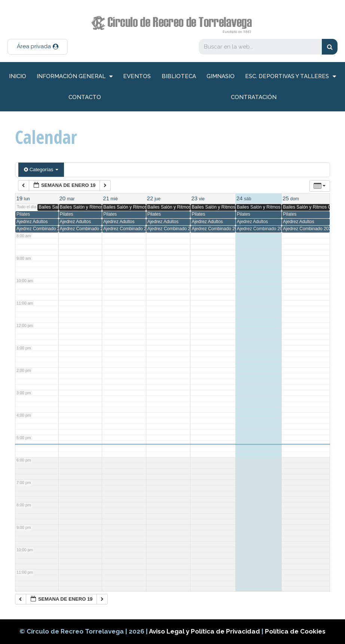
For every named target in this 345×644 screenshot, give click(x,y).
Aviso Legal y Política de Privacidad (205, 631)
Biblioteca (179, 76)
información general (75, 76)
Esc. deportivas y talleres (291, 76)
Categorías (41, 170)
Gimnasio (221, 76)
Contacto (85, 97)
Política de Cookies (295, 631)
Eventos (137, 76)
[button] (38, 47)
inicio (18, 76)
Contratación (254, 97)
